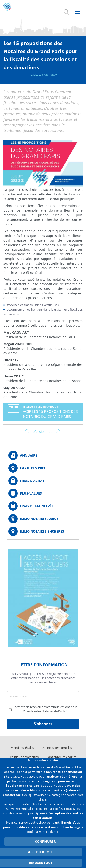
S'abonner (43, 724)
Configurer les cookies (61, 757)
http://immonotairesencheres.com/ (43, 531)
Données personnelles (57, 748)
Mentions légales (22, 748)
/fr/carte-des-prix (43, 468)
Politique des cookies (24, 757)
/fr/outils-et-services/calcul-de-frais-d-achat (43, 481)
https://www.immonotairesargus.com (43, 519)
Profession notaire (44, 432)
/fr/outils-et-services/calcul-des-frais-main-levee (43, 506)
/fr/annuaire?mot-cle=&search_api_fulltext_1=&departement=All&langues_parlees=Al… (43, 455)
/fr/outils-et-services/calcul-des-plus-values (43, 493)
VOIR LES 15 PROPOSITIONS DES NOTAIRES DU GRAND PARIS (50, 414)
